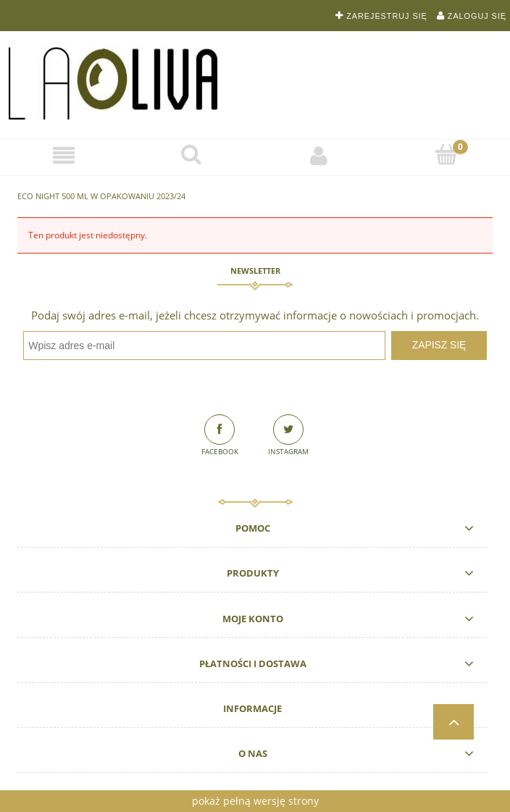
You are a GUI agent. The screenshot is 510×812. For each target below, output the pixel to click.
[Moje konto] (319, 155)
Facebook (220, 452)
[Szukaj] (191, 155)
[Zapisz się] (439, 346)
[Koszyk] (446, 155)
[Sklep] (64, 155)
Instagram (288, 452)
